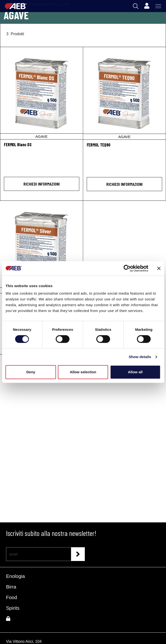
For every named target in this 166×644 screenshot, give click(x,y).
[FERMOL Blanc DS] (42, 93)
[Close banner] (159, 268)
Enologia (15, 576)
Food (12, 597)
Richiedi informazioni (42, 184)
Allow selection (83, 372)
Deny (31, 372)
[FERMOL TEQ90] (125, 93)
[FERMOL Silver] (41, 247)
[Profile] (147, 6)
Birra (11, 587)
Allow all (135, 372)
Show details (140, 357)
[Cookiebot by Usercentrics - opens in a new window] (127, 268)
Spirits (13, 608)
